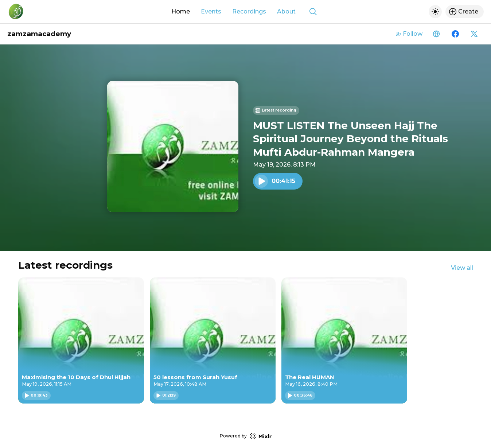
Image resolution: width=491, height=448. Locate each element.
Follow (409, 34)
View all (462, 268)
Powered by (246, 436)
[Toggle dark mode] (435, 12)
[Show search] (313, 12)
